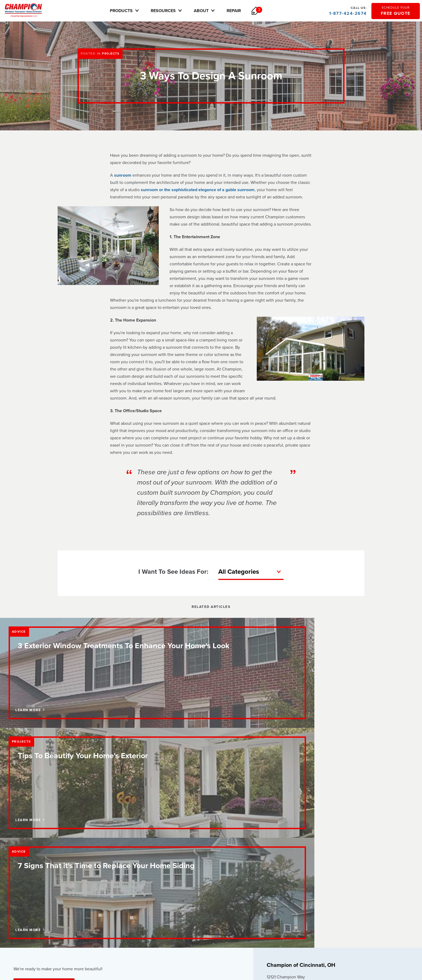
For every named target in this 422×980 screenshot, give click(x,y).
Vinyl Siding (182, 879)
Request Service (282, 855)
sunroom (123, 175)
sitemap (324, 931)
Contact (20, 855)
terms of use (304, 931)
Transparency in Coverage (289, 939)
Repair (241, 11)
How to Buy (278, 847)
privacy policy (278, 931)
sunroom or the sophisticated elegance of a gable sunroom (198, 190)
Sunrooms (180, 863)
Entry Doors (182, 871)
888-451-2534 (284, 789)
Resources (174, 11)
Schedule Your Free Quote (44, 776)
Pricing (98, 863)
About (212, 11)
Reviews (20, 871)
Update (310, 803)
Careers (20, 863)
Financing (101, 855)
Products (132, 11)
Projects (112, 54)
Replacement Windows (191, 855)
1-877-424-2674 (347, 11)
